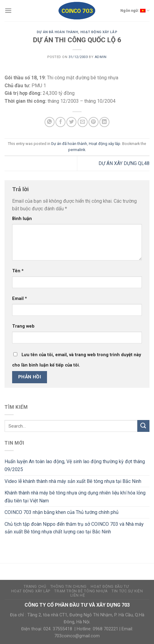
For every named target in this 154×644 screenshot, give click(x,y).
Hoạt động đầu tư (110, 587)
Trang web (23, 326)
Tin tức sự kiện (127, 591)
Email (20, 299)
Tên (18, 271)
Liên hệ (78, 595)
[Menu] (8, 10)
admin (101, 57)
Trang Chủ (35, 587)
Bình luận (22, 219)
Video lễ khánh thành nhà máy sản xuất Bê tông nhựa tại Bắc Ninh (73, 481)
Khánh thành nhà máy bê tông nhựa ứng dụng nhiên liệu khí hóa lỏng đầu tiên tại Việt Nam (75, 497)
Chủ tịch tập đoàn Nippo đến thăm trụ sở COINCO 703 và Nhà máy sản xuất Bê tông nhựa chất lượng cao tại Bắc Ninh (74, 528)
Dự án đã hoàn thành (57, 32)
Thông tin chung (69, 587)
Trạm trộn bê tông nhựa (81, 591)
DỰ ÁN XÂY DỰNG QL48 (124, 163)
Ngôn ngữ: (135, 10)
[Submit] (143, 426)
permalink (77, 150)
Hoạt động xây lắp (99, 32)
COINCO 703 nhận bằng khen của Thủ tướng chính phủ (62, 512)
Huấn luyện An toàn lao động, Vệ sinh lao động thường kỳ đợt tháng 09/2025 (75, 465)
